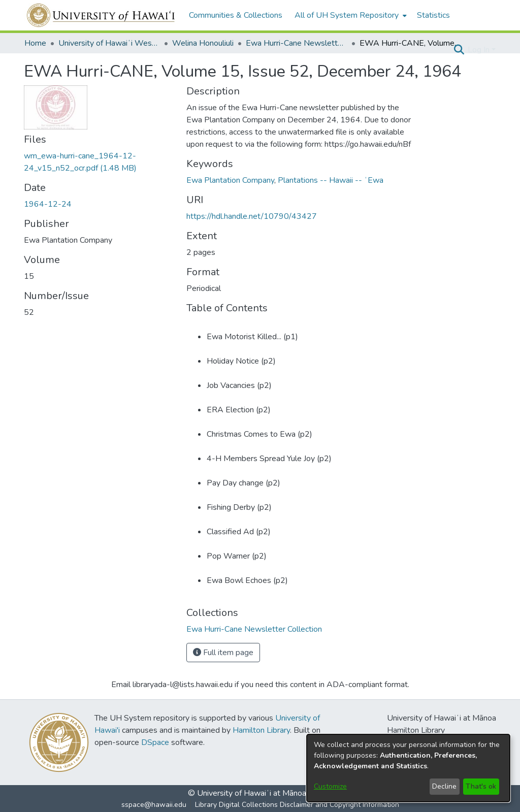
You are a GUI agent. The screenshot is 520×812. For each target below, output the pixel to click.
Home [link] (35, 43)
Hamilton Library (261, 730)
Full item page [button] (223, 653)
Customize (330, 786)
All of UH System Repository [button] (347, 15)
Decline (444, 786)
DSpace (155, 742)
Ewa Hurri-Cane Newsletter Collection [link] (297, 43)
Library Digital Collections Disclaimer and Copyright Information (297, 805)
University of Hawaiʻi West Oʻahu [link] (109, 43)
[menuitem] (350, 15)
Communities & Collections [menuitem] (236, 15)
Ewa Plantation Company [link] (230, 180)
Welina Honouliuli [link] (203, 43)
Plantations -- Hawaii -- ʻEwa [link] (331, 180)
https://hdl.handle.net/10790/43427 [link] (252, 216)
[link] (254, 629)
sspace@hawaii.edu (154, 805)
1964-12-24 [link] (48, 204)
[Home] (101, 15)
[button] (459, 50)
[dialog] (408, 768)
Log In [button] (480, 50)
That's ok (481, 786)
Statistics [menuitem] (433, 15)
